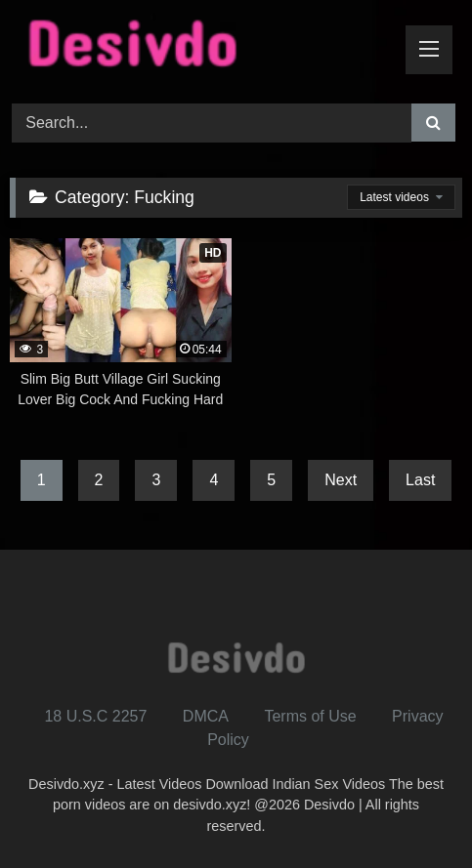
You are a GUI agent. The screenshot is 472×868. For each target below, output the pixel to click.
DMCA (206, 716)
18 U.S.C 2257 (95, 716)
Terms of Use (310, 716)
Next (341, 480)
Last (420, 480)
